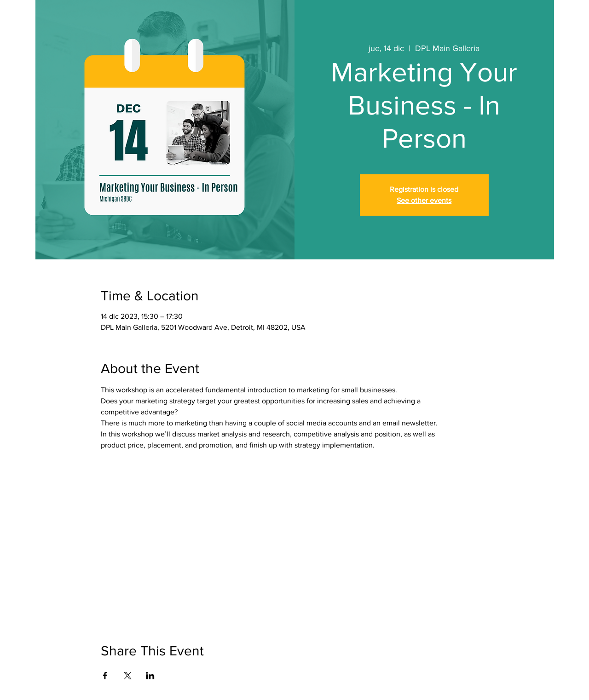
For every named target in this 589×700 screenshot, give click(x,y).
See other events (424, 200)
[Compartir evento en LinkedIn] (150, 676)
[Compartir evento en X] (128, 676)
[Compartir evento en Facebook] (105, 676)
